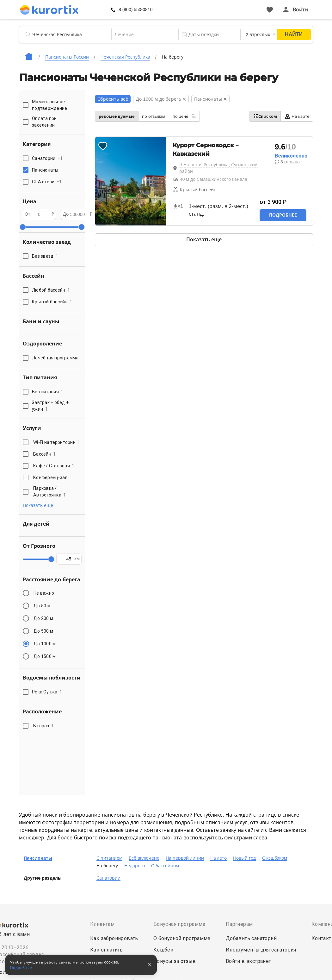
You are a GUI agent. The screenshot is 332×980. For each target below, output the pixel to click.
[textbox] (145, 35)
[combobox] (145, 35)
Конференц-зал (53, 477)
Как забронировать (114, 938)
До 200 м (43, 618)
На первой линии (185, 858)
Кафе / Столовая (54, 466)
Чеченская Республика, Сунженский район (219, 168)
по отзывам (154, 116)
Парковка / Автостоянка (50, 492)
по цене (184, 116)
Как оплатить (107, 950)
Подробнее (283, 215)
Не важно (44, 593)
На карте (297, 116)
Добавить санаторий (251, 938)
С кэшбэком (275, 858)
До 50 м (42, 606)
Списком (265, 116)
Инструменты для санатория (261, 950)
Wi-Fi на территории (57, 442)
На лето (219, 858)
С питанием (109, 858)
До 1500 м (45, 656)
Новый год (244, 858)
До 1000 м (45, 644)
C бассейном (165, 866)
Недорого (135, 866)
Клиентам (102, 924)
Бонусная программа (179, 924)
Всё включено (144, 858)
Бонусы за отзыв (175, 961)
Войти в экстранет (249, 961)
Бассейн (45, 454)
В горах (44, 726)
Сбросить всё (113, 99)
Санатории (108, 878)
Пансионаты (38, 858)
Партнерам (239, 924)
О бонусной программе (182, 938)
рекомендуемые (117, 116)
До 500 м (43, 631)
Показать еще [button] (38, 505)
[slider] (23, 227)
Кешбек (163, 950)
